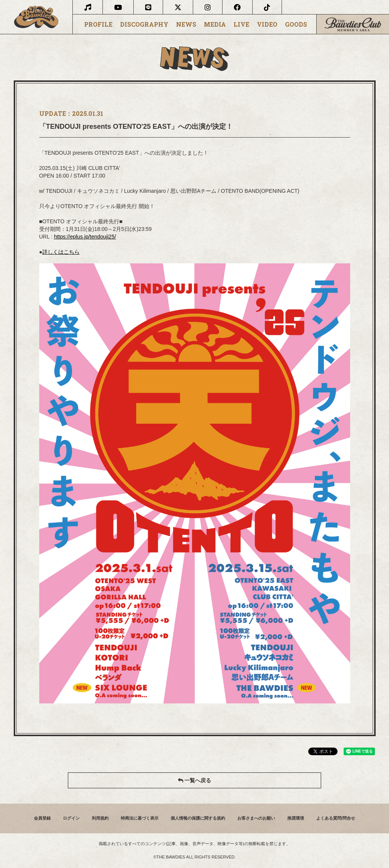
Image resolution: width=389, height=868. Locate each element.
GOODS (296, 24)
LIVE (241, 24)
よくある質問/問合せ (336, 818)
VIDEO (267, 24)
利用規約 (100, 818)
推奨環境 (296, 818)
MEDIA (215, 24)
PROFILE (98, 24)
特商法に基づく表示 (140, 818)
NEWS (186, 24)
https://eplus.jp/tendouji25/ (85, 237)
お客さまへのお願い (256, 818)
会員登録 (42, 818)
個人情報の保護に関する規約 (198, 818)
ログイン (71, 818)
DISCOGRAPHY (144, 24)
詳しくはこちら (61, 252)
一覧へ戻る (195, 780)
